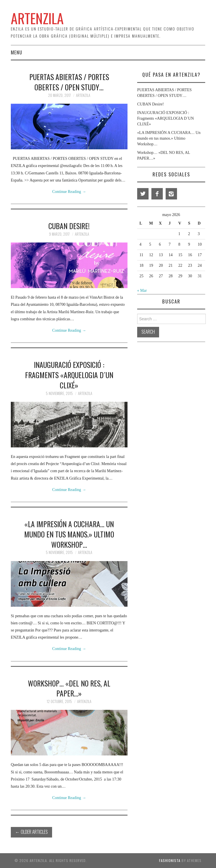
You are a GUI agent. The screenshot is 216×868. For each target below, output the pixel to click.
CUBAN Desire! (69, 226)
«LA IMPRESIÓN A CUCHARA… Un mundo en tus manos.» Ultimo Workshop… (69, 534)
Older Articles (31, 832)
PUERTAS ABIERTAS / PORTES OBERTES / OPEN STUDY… (69, 82)
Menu (17, 52)
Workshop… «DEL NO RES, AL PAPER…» (69, 688)
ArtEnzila (37, 18)
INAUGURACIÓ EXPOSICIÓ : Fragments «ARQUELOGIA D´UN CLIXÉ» (69, 375)
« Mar (142, 291)
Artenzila (83, 95)
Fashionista (170, 860)
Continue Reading (69, 192)
